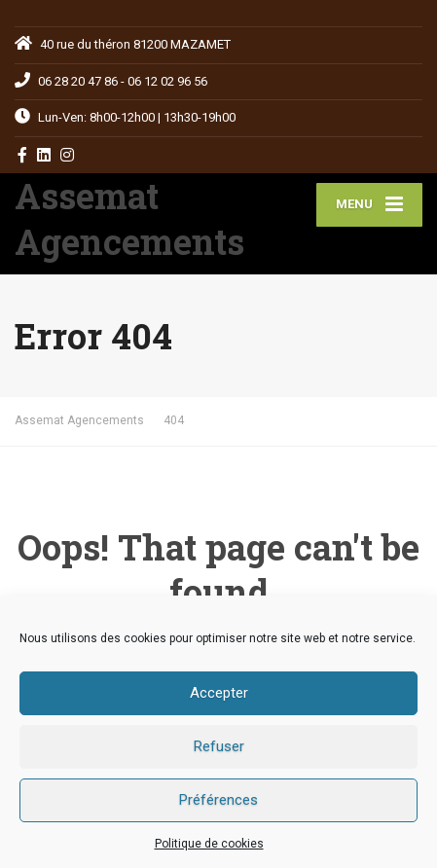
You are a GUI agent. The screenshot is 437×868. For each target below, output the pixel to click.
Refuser (219, 746)
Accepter (219, 693)
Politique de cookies (209, 844)
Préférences (218, 800)
